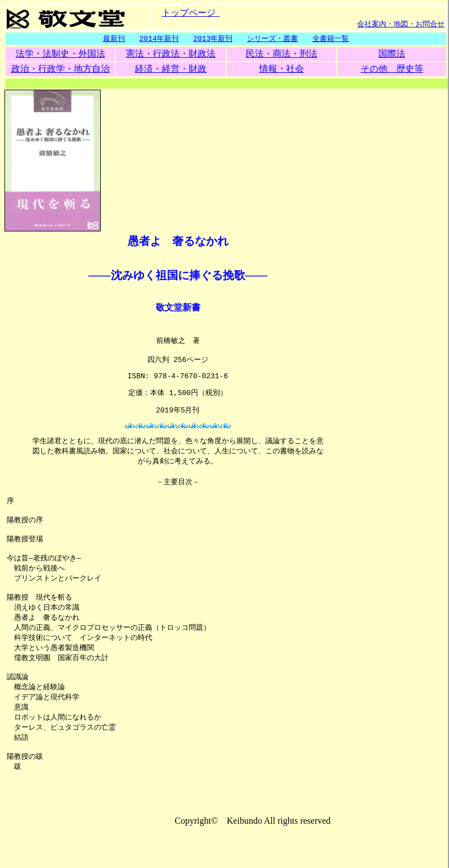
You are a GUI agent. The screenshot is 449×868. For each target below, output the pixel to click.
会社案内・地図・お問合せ (401, 24)
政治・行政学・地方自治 (60, 69)
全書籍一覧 (331, 39)
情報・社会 (282, 69)
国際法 (392, 54)
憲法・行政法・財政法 (171, 54)
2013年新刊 (213, 39)
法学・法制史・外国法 (60, 54)
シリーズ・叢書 (272, 39)
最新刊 (114, 39)
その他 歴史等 (392, 69)
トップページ (189, 12)
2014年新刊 (159, 39)
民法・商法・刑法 (282, 54)
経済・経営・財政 (171, 69)
